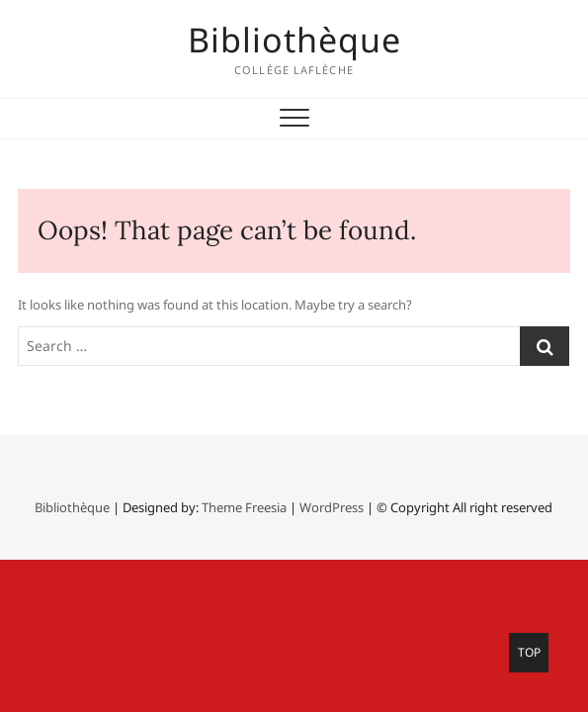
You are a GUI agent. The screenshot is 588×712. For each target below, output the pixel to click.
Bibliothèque (294, 40)
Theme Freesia (244, 507)
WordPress (332, 507)
